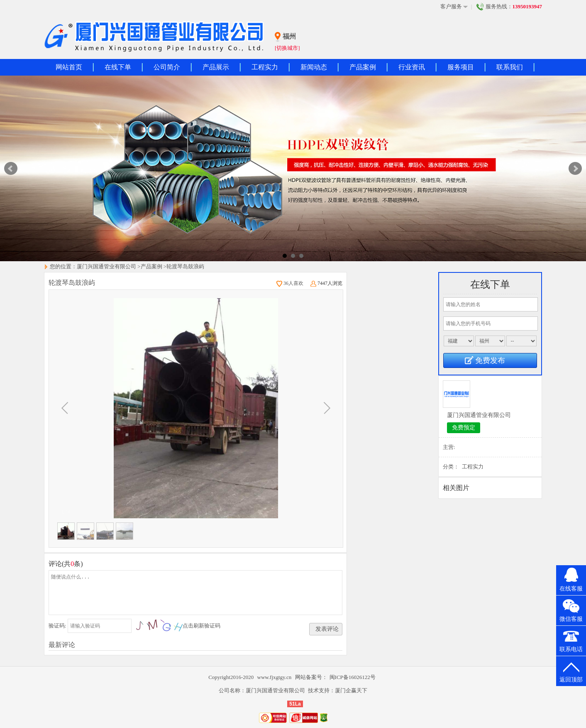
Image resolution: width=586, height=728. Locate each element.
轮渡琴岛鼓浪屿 (185, 266)
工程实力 (265, 67)
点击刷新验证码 (201, 626)
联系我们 (510, 67)
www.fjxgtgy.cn (275, 677)
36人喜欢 (290, 283)
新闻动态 (314, 67)
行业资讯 (412, 67)
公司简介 (167, 67)
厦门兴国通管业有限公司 (106, 266)
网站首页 (69, 67)
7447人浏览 (326, 283)
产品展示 (216, 67)
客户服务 (454, 7)
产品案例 (363, 67)
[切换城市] (287, 48)
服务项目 (461, 67)
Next (575, 169)
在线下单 (118, 67)
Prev (11, 169)
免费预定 (464, 428)
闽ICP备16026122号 (353, 677)
